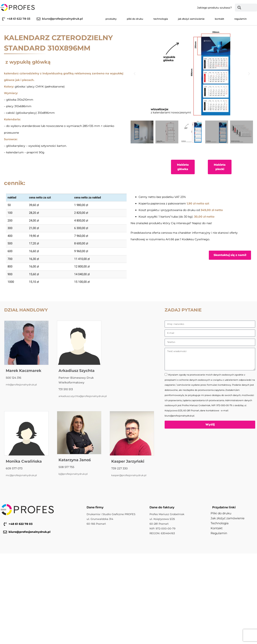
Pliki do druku (135, 19)
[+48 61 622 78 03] (3, 19)
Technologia (161, 19)
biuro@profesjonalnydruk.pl (62, 19)
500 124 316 (14, 378)
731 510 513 (66, 389)
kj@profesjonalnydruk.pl (73, 474)
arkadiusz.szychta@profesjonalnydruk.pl (83, 396)
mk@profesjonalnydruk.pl (21, 385)
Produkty (111, 19)
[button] (135, 74)
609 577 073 (14, 468)
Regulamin (240, 19)
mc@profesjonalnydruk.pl (21, 475)
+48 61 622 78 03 (19, 19)
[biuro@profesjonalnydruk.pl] (39, 19)
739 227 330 (119, 468)
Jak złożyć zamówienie (191, 19)
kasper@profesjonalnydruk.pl (129, 475)
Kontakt (219, 19)
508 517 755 (66, 467)
